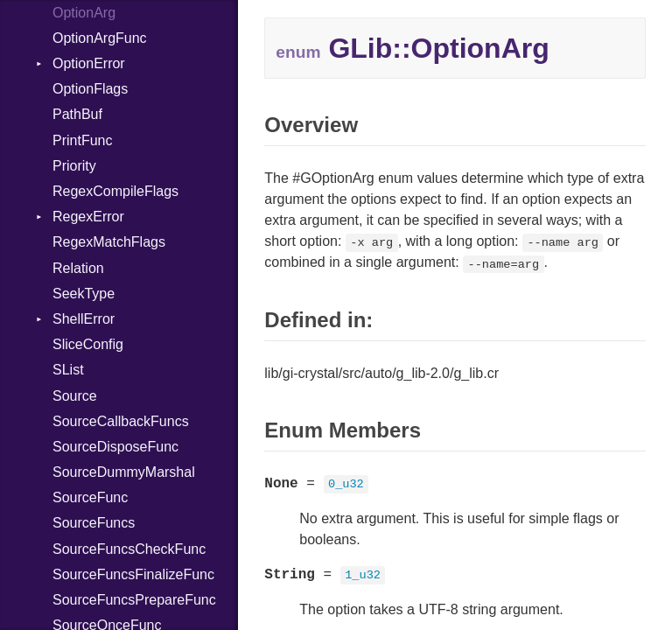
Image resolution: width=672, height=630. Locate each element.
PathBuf (77, 114)
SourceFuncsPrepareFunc (134, 600)
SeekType (84, 294)
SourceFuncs (94, 523)
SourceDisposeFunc (115, 447)
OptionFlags (90, 89)
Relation (78, 268)
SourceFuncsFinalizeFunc (133, 574)
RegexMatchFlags (109, 242)
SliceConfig (88, 344)
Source (75, 396)
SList (68, 370)
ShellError (84, 319)
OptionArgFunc (100, 38)
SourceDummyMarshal (124, 472)
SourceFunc (90, 497)
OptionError (89, 63)
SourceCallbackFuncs (121, 421)
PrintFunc (82, 140)
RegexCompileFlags (115, 191)
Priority (74, 166)
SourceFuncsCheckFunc (129, 549)
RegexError (88, 217)
